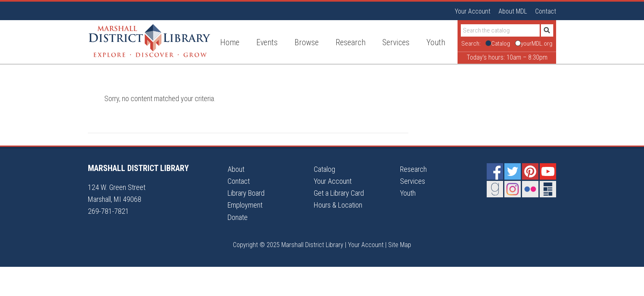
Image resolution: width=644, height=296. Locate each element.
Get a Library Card (339, 193)
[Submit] (547, 30)
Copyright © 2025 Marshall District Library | (290, 245)
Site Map (400, 245)
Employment (245, 205)
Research (413, 169)
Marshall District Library (149, 41)
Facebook (495, 171)
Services (413, 181)
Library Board (246, 193)
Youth (408, 193)
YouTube (548, 171)
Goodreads (495, 189)
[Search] (500, 30)
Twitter (513, 171)
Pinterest (530, 171)
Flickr (530, 189)
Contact (546, 11)
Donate (238, 217)
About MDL (513, 11)
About (236, 169)
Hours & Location (338, 205)
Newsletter (548, 189)
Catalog (324, 169)
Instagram (513, 189)
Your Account (473, 11)
